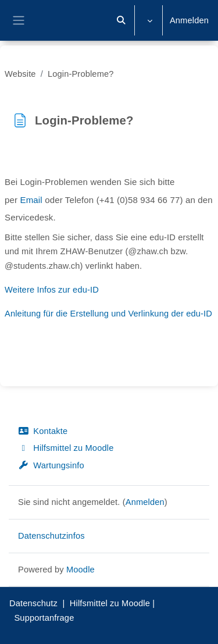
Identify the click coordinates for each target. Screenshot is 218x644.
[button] (121, 20)
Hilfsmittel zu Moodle (66, 448)
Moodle (81, 570)
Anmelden (189, 20)
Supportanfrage (44, 618)
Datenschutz (33, 603)
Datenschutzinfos (51, 536)
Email (31, 200)
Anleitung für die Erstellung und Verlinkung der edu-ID (108, 314)
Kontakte (43, 431)
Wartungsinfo (51, 465)
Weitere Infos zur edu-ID (52, 290)
